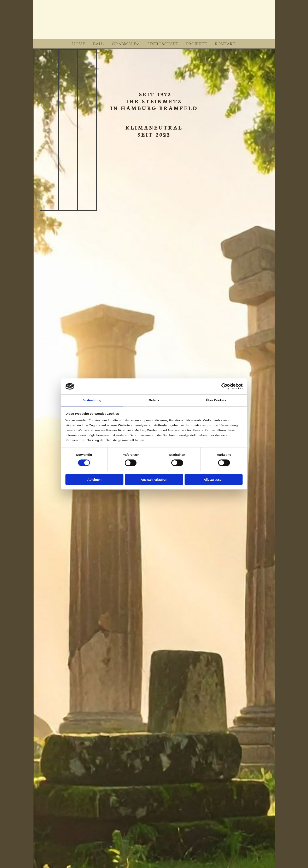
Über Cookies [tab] (216, 400)
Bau (96, 44)
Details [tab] (154, 400)
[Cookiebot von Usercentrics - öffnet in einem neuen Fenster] (224, 386)
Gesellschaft (163, 44)
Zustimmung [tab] (92, 400)
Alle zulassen (213, 479)
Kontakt (228, 44)
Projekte (198, 44)
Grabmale (124, 44)
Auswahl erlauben (154, 479)
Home (76, 44)
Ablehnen (94, 479)
